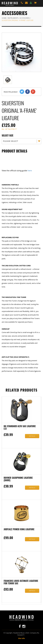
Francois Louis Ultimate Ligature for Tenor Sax (21, 582)
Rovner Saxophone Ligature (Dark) (18, 479)
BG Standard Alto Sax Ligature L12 (20, 428)
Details (32, 436)
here (30, 171)
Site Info (22, 638)
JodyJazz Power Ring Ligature (19, 529)
